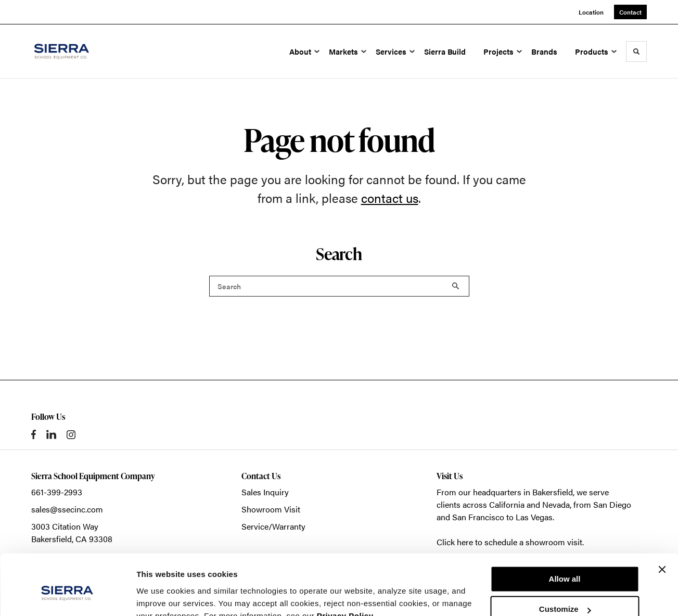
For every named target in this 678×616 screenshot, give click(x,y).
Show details (161, 595)
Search (456, 286)
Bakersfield (553, 492)
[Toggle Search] (636, 52)
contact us (390, 198)
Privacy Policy (345, 567)
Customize (565, 560)
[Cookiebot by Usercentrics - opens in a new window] (67, 596)
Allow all (565, 530)
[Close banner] (662, 520)
